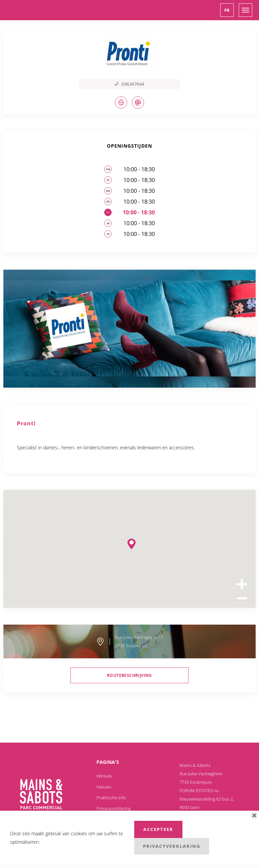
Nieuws (104, 787)
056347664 (129, 84)
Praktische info (111, 798)
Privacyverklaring (114, 808)
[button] (227, 10)
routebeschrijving (129, 675)
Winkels (104, 776)
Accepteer (158, 829)
